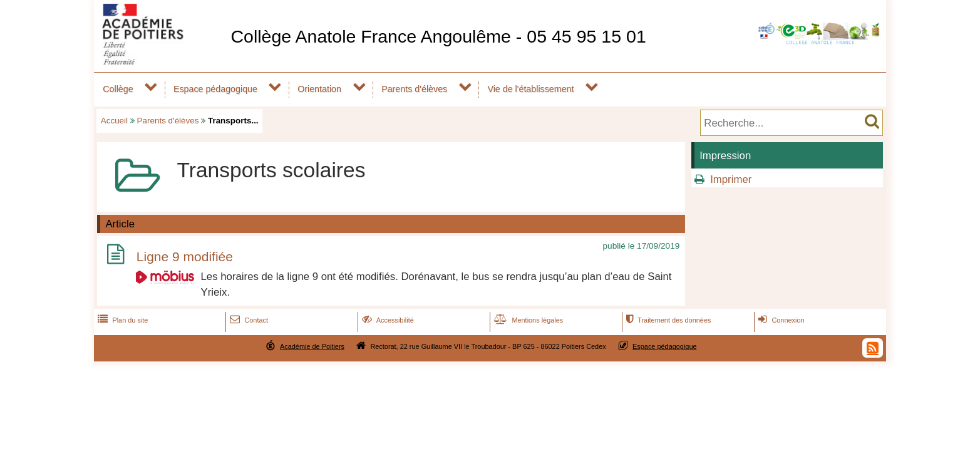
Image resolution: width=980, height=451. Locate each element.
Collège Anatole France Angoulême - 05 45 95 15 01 (438, 36)
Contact (248, 320)
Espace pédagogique (215, 89)
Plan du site (121, 320)
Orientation (319, 89)
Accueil (114, 121)
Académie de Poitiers (312, 346)
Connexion (780, 320)
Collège (118, 89)
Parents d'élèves (414, 89)
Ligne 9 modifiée (185, 257)
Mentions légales (527, 320)
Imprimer (731, 179)
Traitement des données (667, 320)
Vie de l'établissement (530, 89)
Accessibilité (387, 320)
